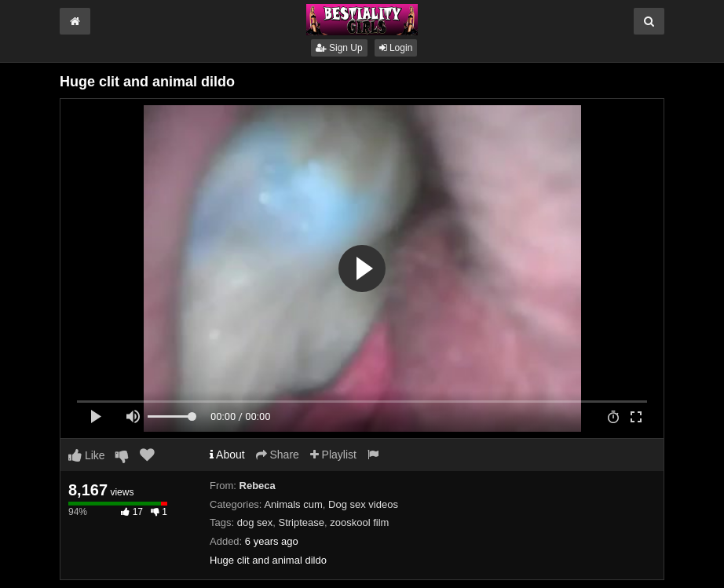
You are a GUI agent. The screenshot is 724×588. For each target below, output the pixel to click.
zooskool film (359, 522)
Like (87, 455)
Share (278, 455)
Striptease (301, 522)
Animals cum (293, 504)
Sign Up (339, 48)
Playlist (333, 455)
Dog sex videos (363, 504)
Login (396, 48)
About (227, 455)
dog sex (255, 522)
